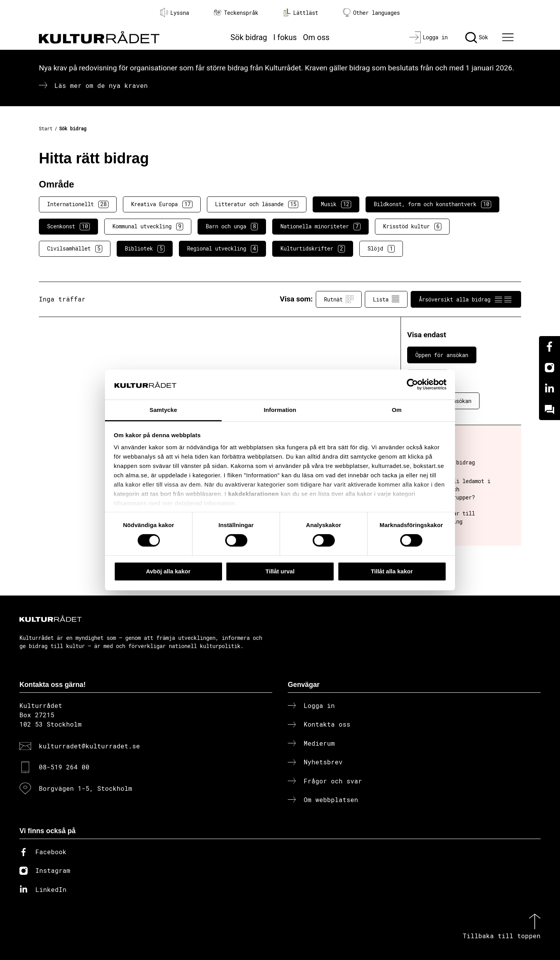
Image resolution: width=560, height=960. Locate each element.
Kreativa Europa (162, 204)
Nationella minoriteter (320, 226)
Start (46, 128)
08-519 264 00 (64, 767)
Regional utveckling (222, 249)
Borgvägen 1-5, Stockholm (86, 788)
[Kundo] (549, 410)
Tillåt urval (280, 571)
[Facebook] (549, 347)
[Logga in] (428, 37)
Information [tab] (280, 410)
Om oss (316, 37)
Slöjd (381, 249)
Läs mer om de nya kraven (101, 85)
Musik (336, 204)
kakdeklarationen (254, 494)
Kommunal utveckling (148, 226)
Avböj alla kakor (168, 571)
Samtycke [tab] (164, 410)
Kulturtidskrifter (313, 249)
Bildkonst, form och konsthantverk (432, 204)
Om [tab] (396, 410)
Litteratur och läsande (257, 204)
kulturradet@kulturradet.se (89, 746)
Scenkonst (68, 226)
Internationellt (78, 204)
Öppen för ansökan (442, 355)
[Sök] (477, 37)
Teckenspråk (236, 13)
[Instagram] (549, 368)
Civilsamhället (75, 249)
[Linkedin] (549, 389)
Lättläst (301, 12)
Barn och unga (232, 226)
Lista (386, 299)
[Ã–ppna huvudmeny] (509, 37)
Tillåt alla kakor (392, 571)
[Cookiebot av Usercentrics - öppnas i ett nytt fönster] (412, 385)
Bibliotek (145, 249)
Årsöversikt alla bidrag (466, 299)
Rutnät (339, 299)
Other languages (371, 13)
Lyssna (175, 12)
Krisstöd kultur (412, 226)
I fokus (285, 37)
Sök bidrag (249, 37)
